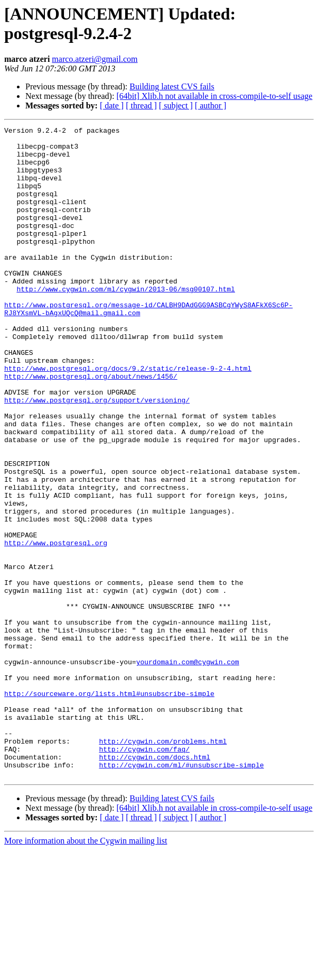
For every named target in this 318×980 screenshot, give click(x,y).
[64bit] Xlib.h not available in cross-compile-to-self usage (214, 96)
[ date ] (112, 106)
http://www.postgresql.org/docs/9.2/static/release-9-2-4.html (128, 417)
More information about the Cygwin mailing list (86, 971)
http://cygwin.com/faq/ (144, 874)
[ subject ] (176, 106)
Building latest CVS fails (172, 86)
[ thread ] (141, 106)
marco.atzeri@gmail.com (95, 59)
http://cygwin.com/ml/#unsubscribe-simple (181, 893)
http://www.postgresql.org (56, 627)
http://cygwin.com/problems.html (163, 865)
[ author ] (211, 106)
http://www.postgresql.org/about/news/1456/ (91, 427)
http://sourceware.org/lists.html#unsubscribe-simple (109, 808)
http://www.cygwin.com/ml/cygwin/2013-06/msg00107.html (125, 322)
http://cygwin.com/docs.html (155, 884)
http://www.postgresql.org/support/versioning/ (97, 455)
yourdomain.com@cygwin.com (188, 770)
